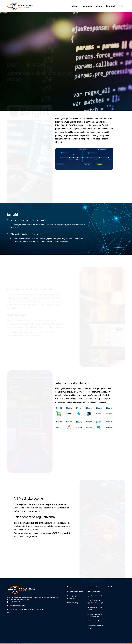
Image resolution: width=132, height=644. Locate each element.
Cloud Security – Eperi (94, 621)
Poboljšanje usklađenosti (75, 591)
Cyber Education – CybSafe (96, 596)
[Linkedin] (8, 612)
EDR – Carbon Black (94, 591)
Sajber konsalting (73, 603)
